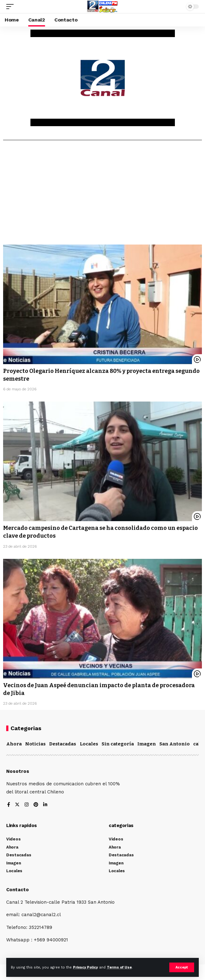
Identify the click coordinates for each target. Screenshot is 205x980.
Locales (89, 744)
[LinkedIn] (45, 805)
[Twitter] (17, 805)
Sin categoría (118, 744)
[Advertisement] (102, 195)
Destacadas (63, 744)
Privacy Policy (85, 967)
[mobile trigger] (11, 7)
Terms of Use (119, 967)
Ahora (14, 744)
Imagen (147, 744)
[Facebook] (9, 805)
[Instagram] (27, 805)
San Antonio (175, 744)
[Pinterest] (36, 805)
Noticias (35, 744)
